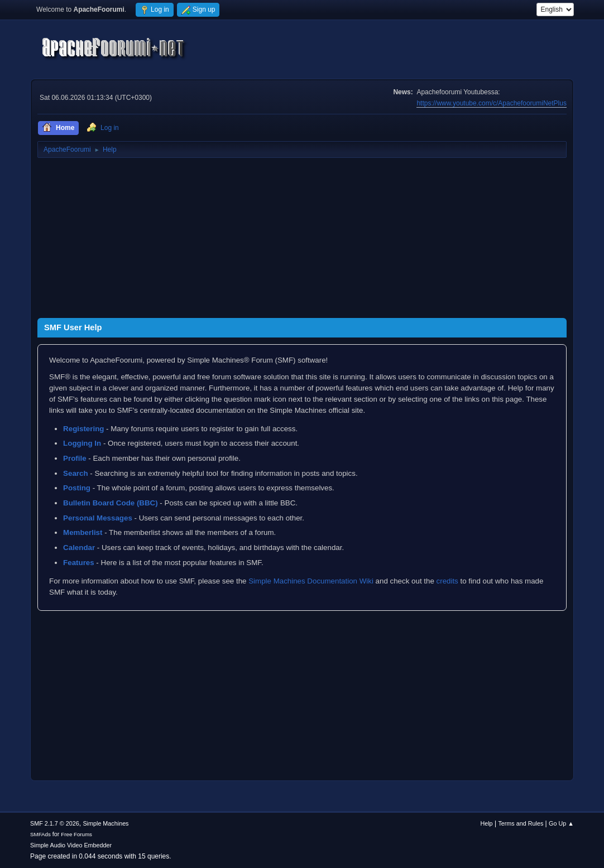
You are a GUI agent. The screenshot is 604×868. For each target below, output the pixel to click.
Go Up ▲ (561, 823)
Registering (83, 429)
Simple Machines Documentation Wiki (311, 581)
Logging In (82, 443)
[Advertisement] (302, 240)
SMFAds (40, 834)
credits (447, 581)
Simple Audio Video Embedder (71, 845)
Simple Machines (106, 823)
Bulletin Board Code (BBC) (111, 503)
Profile (75, 458)
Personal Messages (98, 518)
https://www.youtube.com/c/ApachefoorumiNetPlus (491, 103)
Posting (77, 488)
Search (75, 473)
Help (486, 823)
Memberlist (83, 532)
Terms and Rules (521, 823)
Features (79, 563)
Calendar (79, 548)
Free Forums (76, 834)
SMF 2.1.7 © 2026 (55, 823)
